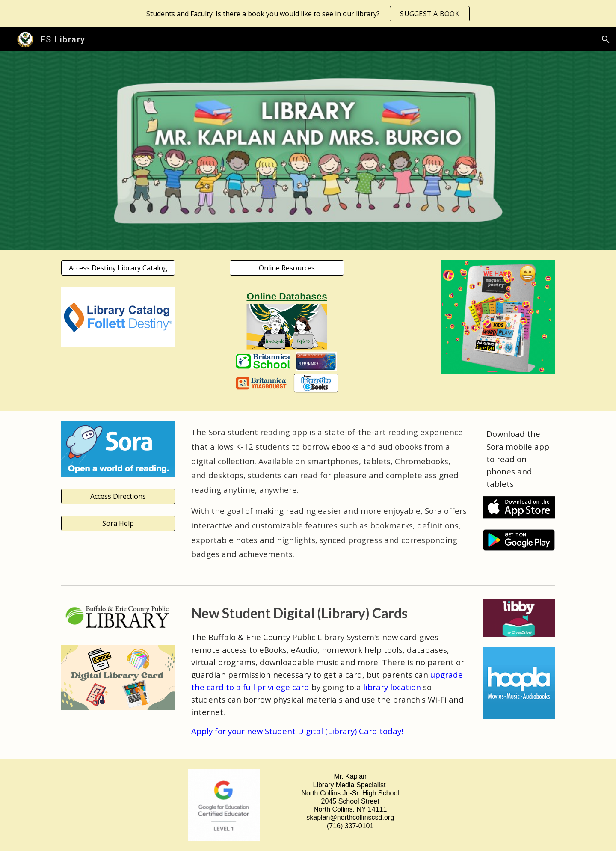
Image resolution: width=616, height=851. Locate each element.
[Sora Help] (118, 523)
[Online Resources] (287, 268)
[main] (329, 496)
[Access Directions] (118, 496)
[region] (308, 14)
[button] (606, 39)
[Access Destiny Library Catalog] (118, 268)
